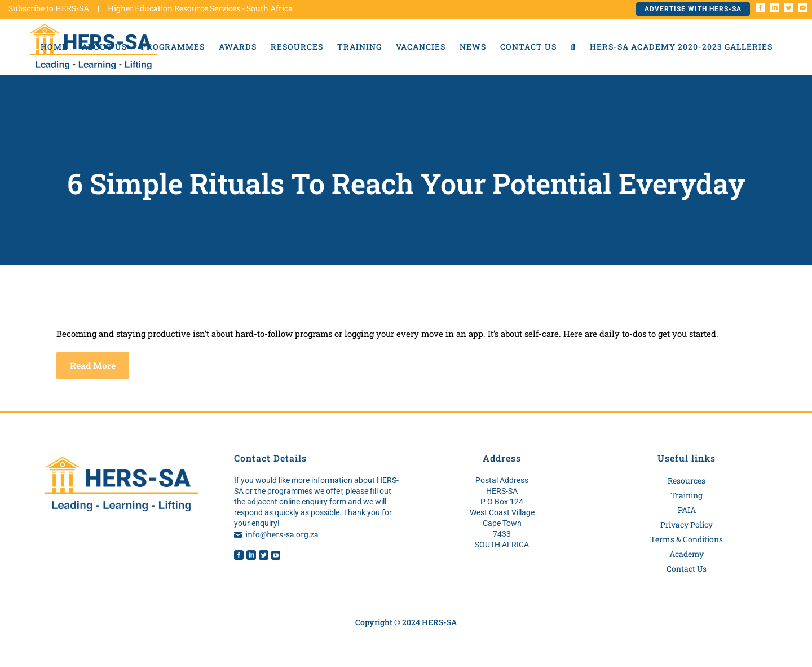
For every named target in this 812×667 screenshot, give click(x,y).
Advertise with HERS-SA (693, 9)
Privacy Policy (687, 525)
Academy (687, 554)
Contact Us (687, 569)
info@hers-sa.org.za (282, 534)
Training (687, 495)
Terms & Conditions (687, 539)
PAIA (687, 510)
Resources (687, 480)
